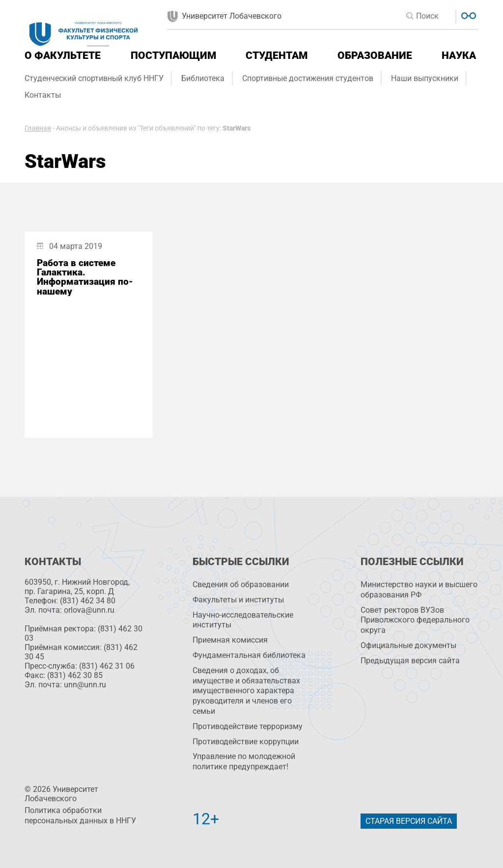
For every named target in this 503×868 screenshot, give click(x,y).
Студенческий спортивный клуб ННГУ (94, 78)
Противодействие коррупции (246, 742)
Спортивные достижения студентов (308, 78)
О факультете (63, 55)
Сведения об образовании (241, 584)
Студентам (277, 55)
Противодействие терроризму (248, 726)
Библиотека (203, 78)
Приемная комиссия (230, 640)
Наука (459, 55)
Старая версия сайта (409, 821)
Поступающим (173, 55)
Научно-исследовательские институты (243, 620)
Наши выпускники (425, 78)
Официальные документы (408, 645)
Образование (375, 55)
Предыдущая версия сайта (410, 661)
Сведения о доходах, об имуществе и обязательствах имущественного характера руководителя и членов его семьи (246, 691)
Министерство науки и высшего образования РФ (419, 590)
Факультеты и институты (238, 600)
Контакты (43, 95)
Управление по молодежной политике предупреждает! (244, 761)
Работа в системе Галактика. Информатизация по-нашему (85, 277)
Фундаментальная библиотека (249, 655)
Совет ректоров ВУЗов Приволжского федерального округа (415, 620)
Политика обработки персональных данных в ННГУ (80, 815)
